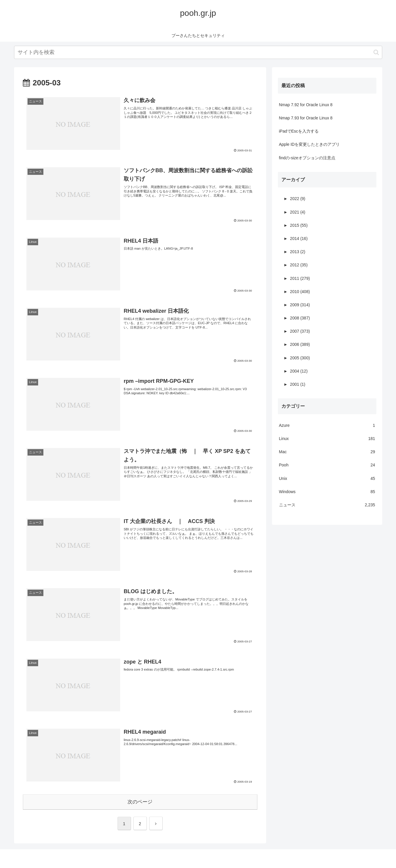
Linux (327, 439)
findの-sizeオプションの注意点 (307, 158)
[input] (198, 52)
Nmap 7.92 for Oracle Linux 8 (306, 105)
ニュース (327, 505)
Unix (327, 479)
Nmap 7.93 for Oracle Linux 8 (306, 118)
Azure (327, 425)
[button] (376, 52)
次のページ (140, 802)
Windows (327, 492)
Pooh (327, 465)
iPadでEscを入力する (299, 131)
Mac (327, 452)
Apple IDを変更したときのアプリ (310, 144)
